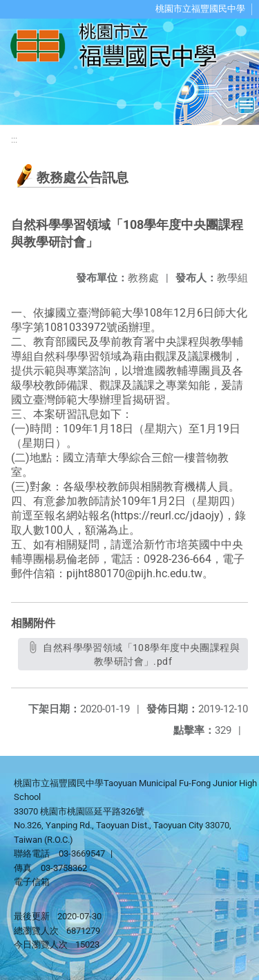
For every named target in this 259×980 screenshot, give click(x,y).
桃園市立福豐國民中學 (200, 9)
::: (14, 140)
